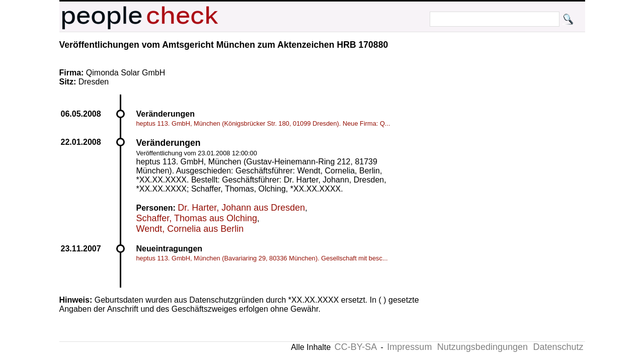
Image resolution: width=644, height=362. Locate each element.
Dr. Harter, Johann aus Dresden (241, 208)
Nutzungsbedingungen (482, 347)
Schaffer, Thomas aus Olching (197, 218)
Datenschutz (558, 347)
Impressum (409, 347)
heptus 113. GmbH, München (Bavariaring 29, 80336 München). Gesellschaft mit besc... (262, 258)
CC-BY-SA (356, 347)
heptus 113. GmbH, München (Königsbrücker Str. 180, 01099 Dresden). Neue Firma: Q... (263, 123)
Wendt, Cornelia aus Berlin (190, 229)
